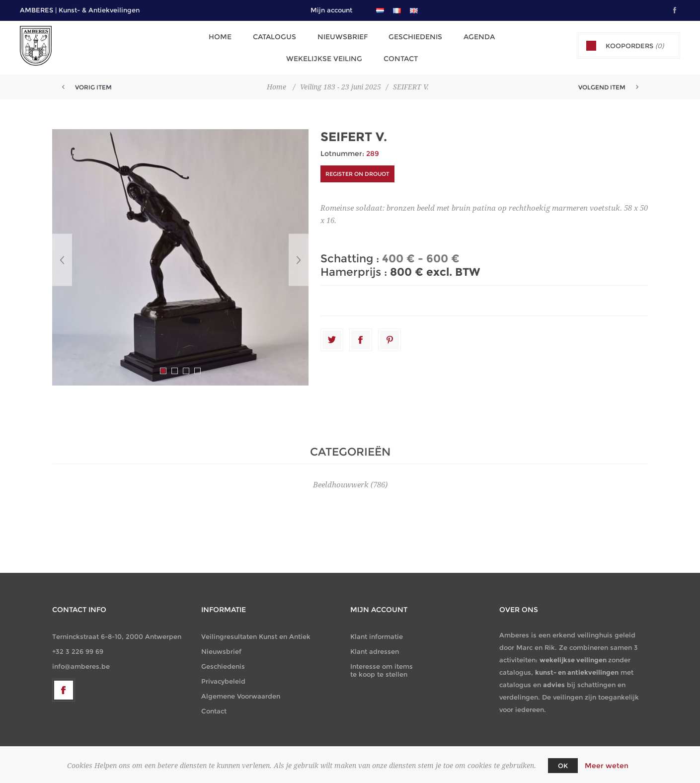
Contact (398, 55)
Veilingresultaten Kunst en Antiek (256, 632)
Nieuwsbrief (341, 36)
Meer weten (607, 766)
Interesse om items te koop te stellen (382, 666)
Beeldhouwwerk (341, 481)
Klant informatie (377, 632)
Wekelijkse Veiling (323, 55)
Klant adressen (375, 647)
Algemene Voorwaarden (241, 692)
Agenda (475, 36)
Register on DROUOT (357, 170)
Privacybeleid (223, 677)
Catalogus (274, 36)
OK (563, 766)
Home (221, 36)
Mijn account (331, 10)
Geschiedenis (412, 36)
